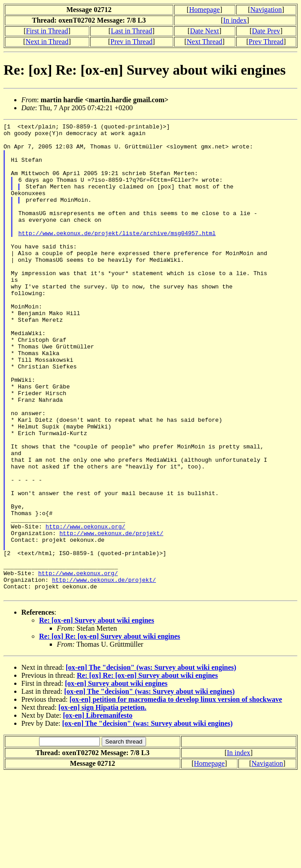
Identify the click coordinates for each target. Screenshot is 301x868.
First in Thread (47, 31)
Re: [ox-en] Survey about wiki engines (97, 715)
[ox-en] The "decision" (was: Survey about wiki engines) (151, 762)
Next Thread (204, 42)
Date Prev (266, 31)
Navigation (266, 10)
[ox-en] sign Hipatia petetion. (103, 802)
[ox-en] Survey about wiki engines (116, 778)
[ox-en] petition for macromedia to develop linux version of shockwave (176, 794)
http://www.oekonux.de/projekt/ (111, 616)
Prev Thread (266, 42)
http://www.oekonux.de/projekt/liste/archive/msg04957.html (117, 256)
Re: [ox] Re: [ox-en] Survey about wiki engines (110, 731)
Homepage (204, 10)
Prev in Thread (132, 42)
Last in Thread (132, 31)
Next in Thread (47, 42)
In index (235, 20)
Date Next (204, 31)
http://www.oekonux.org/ (85, 608)
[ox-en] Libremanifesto (98, 810)
